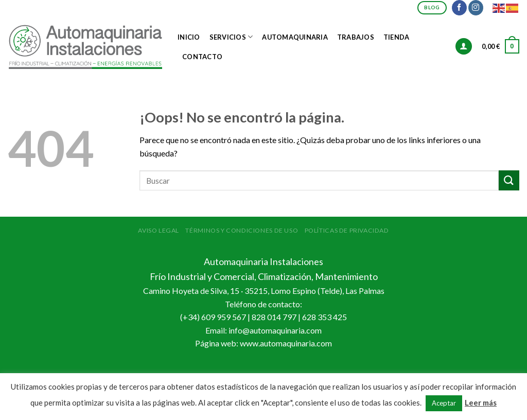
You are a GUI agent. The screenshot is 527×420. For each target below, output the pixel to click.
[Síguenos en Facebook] (459, 8)
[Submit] (509, 180)
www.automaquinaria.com (286, 343)
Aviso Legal (159, 230)
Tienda (397, 37)
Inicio (189, 37)
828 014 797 (274, 317)
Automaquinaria (295, 37)
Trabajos (356, 37)
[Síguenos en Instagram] (476, 8)
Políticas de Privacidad (347, 230)
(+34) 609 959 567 (213, 317)
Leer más (481, 402)
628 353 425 (324, 317)
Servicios (231, 37)
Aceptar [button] (444, 403)
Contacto (202, 57)
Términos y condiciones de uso (242, 230)
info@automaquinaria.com (275, 330)
